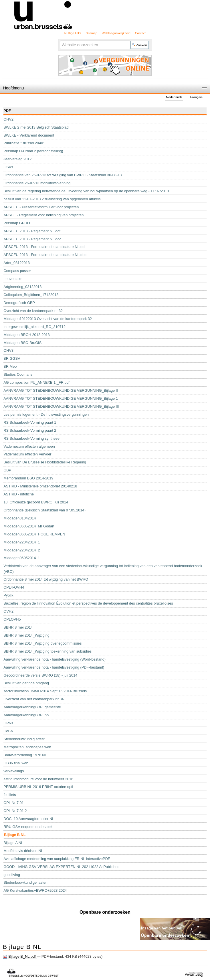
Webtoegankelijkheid (116, 33)
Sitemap (92, 33)
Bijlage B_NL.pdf (20, 957)
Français (196, 97)
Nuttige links (73, 33)
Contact (140, 33)
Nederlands (174, 97)
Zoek (59, 40)
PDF (7, 111)
